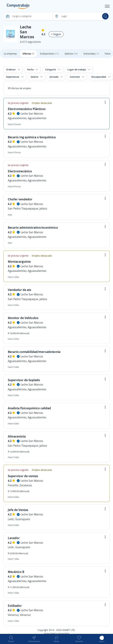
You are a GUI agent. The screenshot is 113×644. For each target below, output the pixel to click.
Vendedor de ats (20, 290)
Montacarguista (19, 261)
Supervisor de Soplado (24, 380)
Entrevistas (91, 54)
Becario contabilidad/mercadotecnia (34, 352)
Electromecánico (20, 171)
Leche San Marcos (32, 114)
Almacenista (17, 436)
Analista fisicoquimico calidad (29, 408)
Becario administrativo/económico (33, 227)
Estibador (15, 606)
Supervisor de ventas (23, 476)
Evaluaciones (50, 54)
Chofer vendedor (20, 199)
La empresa (10, 54)
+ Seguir (56, 34)
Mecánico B (16, 572)
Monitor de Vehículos (23, 318)
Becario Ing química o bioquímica (32, 137)
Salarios (71, 54)
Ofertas (28, 54)
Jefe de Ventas (18, 510)
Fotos (108, 54)
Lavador (14, 538)
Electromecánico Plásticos (27, 109)
